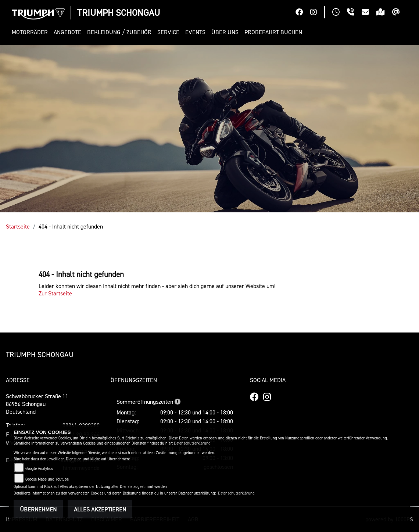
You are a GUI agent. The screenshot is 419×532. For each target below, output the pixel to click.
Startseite (18, 226)
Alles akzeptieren (100, 509)
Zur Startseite (55, 293)
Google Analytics (39, 469)
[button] (31, 32)
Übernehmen (38, 509)
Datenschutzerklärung (192, 443)
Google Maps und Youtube (47, 479)
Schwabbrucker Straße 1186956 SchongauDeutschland (37, 404)
